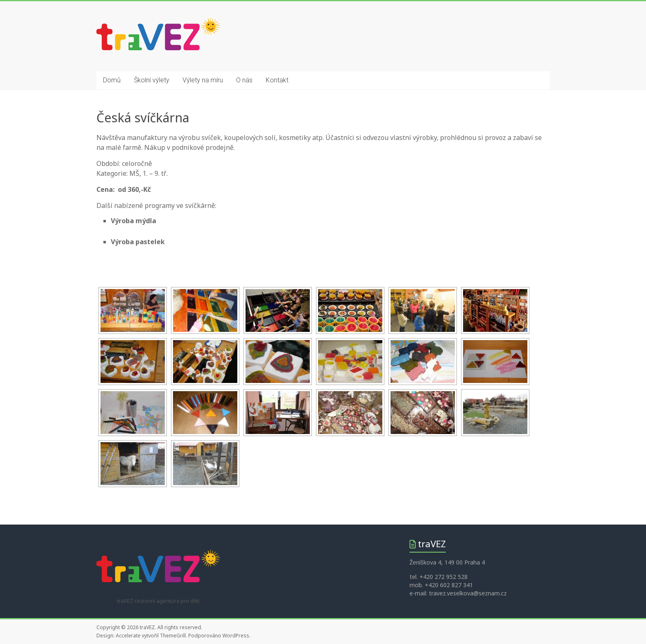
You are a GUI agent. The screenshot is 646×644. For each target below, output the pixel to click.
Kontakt (277, 80)
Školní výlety (152, 80)
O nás (244, 80)
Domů (112, 80)
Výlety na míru (203, 80)
